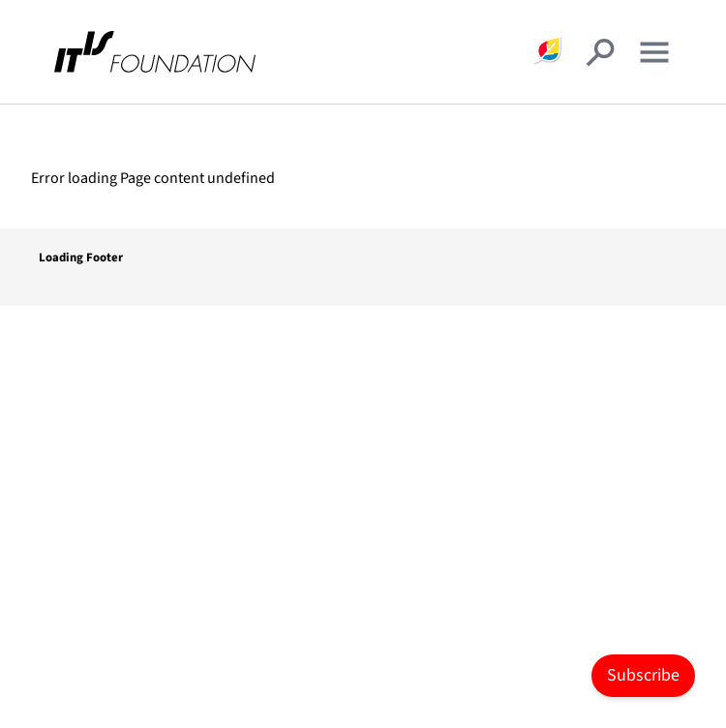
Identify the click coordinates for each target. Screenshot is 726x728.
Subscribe (643, 675)
